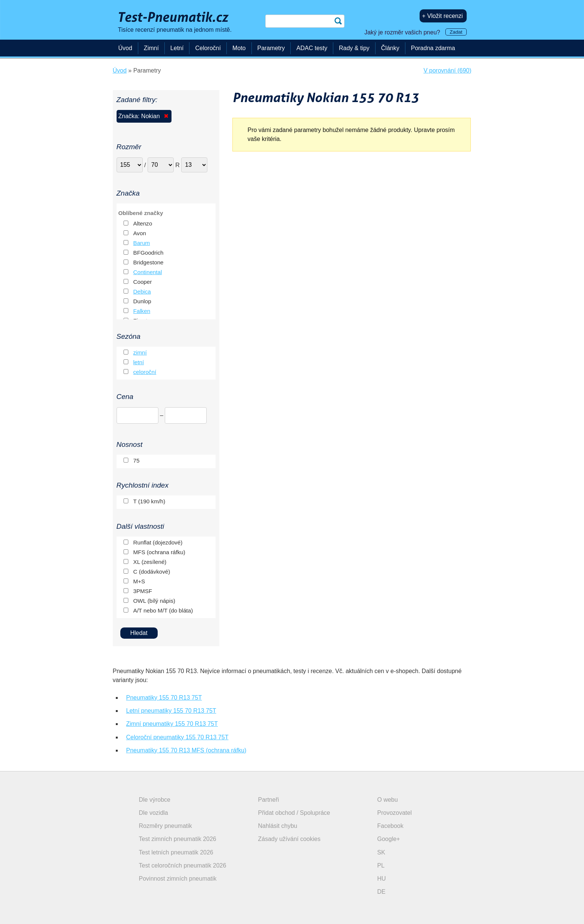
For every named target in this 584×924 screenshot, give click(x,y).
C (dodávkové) (152, 572)
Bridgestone (149, 262)
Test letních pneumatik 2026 (176, 852)
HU (382, 879)
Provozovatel (395, 813)
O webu (388, 800)
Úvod (125, 48)
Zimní (151, 48)
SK (381, 852)
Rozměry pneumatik (166, 826)
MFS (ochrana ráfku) (159, 552)
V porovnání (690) (447, 70)
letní (139, 362)
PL (381, 865)
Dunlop (142, 301)
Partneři (269, 800)
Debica (142, 291)
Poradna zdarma (433, 48)
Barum (142, 243)
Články (390, 48)
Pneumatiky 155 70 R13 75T (164, 698)
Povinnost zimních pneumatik (178, 879)
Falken (142, 311)
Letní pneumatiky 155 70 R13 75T (171, 711)
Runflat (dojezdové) (158, 542)
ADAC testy (312, 48)
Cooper (143, 282)
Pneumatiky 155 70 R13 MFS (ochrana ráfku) (186, 750)
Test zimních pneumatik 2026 (178, 839)
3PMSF (143, 591)
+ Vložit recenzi (443, 16)
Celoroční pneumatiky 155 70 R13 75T (177, 737)
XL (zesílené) (150, 562)
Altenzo (143, 223)
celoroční (145, 372)
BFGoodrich (149, 253)
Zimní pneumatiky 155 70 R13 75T (172, 724)
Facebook (390, 826)
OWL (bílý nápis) (155, 601)
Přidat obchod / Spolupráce (294, 813)
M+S (139, 581)
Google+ (389, 839)
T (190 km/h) (149, 501)
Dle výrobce (155, 800)
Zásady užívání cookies (289, 839)
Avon (140, 233)
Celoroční (208, 48)
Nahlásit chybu (278, 826)
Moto (239, 48)
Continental (148, 272)
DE (381, 892)
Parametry (271, 48)
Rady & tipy (354, 48)
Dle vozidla (154, 813)
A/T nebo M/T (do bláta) (163, 610)
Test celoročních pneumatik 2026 (183, 865)
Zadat (456, 32)
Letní (177, 48)
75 (137, 461)
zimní (140, 352)
